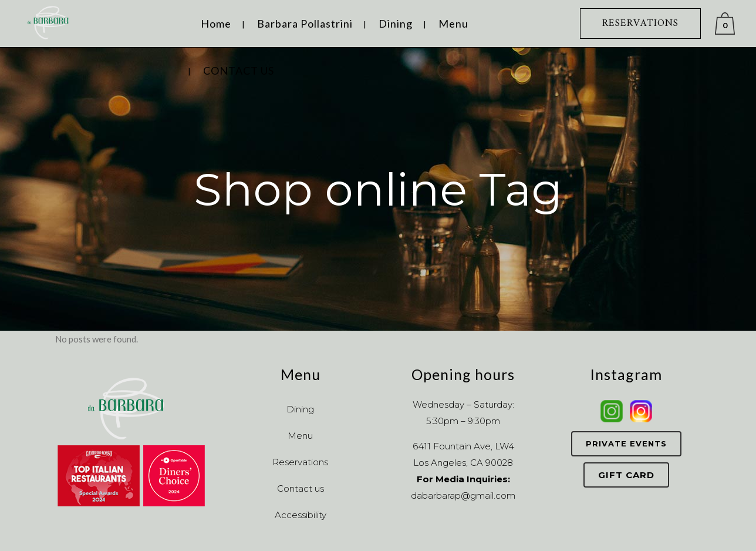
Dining (300, 409)
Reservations (300, 462)
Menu (300, 436)
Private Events (626, 444)
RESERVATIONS (640, 23)
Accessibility (301, 515)
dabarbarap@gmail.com (463, 495)
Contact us (301, 488)
